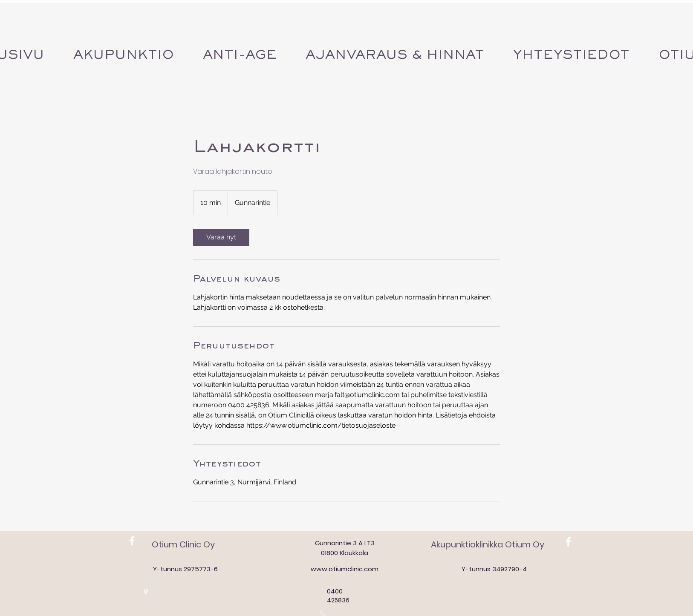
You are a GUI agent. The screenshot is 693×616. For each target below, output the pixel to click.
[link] (221, 237)
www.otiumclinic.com (345, 569)
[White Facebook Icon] (132, 541)
